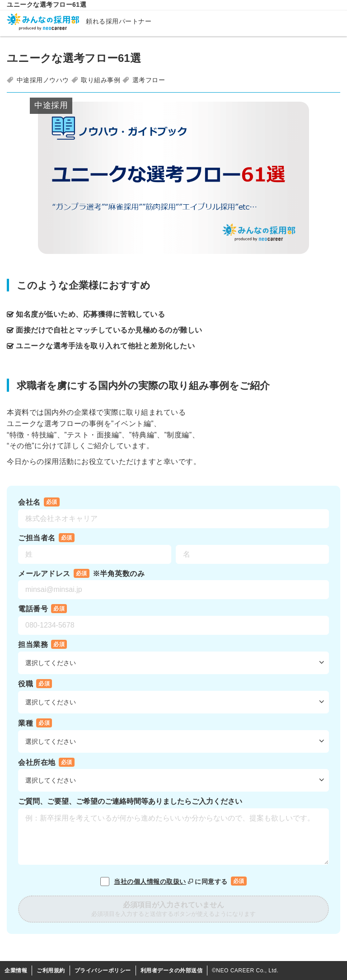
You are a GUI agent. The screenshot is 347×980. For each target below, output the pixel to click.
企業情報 (16, 971)
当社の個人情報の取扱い (154, 882)
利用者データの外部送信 (172, 971)
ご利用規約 (51, 971)
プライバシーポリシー (103, 971)
